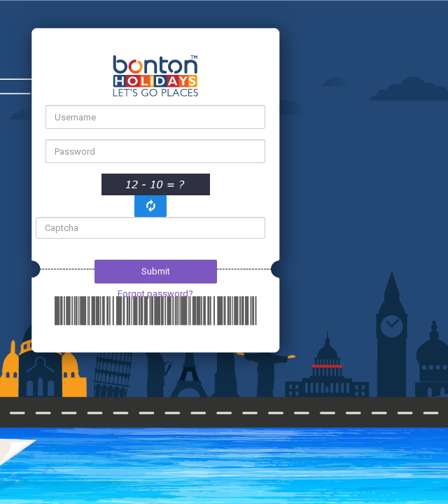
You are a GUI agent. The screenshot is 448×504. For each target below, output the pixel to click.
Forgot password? (155, 294)
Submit (156, 271)
